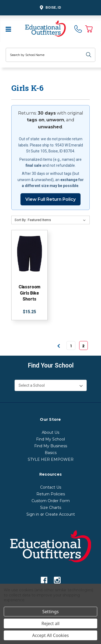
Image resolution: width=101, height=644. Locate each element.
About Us (50, 432)
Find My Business (51, 446)
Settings (50, 612)
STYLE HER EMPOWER (51, 459)
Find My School (50, 439)
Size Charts (51, 508)
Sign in (33, 514)
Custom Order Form (51, 501)
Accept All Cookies (51, 635)
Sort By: (20, 220)
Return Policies (51, 494)
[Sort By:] (58, 220)
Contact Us (51, 487)
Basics (51, 453)
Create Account (60, 514)
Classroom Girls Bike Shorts (30, 293)
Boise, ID (50, 8)
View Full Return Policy (50, 199)
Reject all (50, 623)
